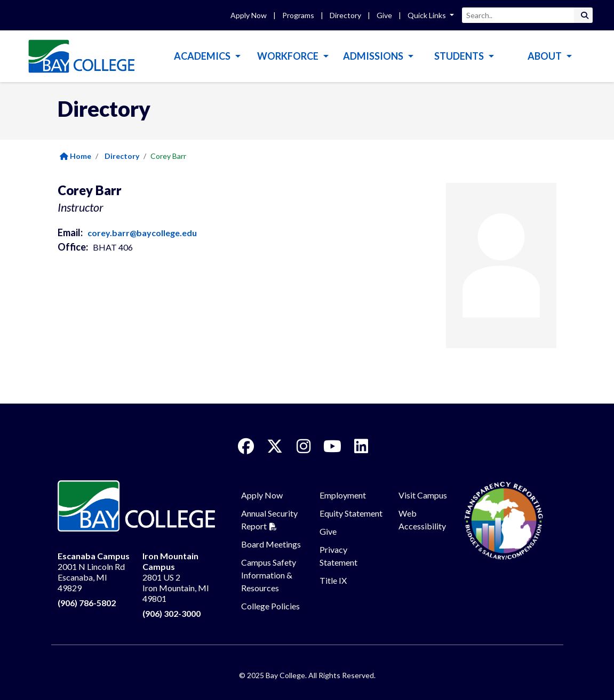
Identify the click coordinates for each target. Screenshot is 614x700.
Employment (343, 495)
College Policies (270, 606)
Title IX (333, 580)
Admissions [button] (374, 56)
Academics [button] (203, 56)
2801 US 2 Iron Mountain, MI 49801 (176, 577)
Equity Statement (351, 513)
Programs (298, 15)
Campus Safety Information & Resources (269, 575)
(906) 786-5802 (87, 603)
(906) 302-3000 (172, 613)
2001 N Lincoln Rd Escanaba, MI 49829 (94, 572)
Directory (345, 15)
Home (75, 156)
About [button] (545, 56)
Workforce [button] (289, 56)
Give (384, 15)
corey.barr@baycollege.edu (142, 233)
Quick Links (428, 15)
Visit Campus (423, 495)
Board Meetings (271, 544)
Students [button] (460, 56)
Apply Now (249, 15)
